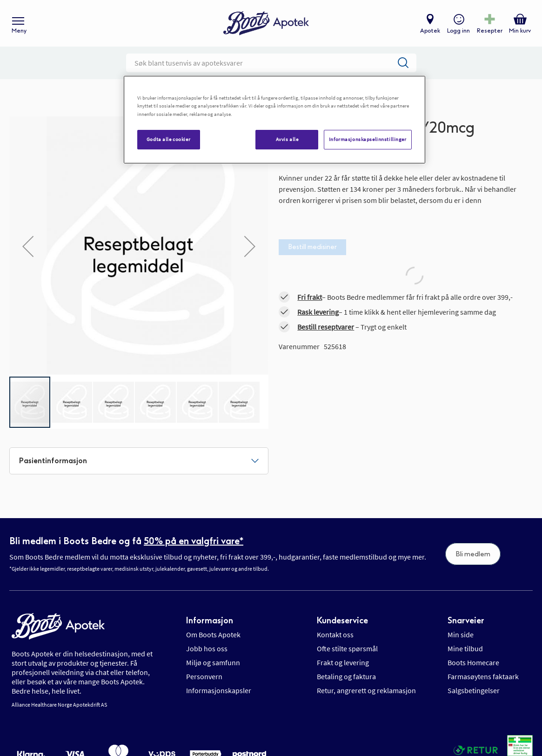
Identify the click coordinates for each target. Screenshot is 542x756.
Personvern (204, 676)
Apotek (430, 31)
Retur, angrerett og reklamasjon (366, 690)
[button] (28, 246)
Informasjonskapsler (219, 690)
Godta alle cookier (168, 139)
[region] (274, 119)
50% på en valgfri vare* (194, 541)
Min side (461, 634)
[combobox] (271, 63)
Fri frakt (310, 297)
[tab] (139, 461)
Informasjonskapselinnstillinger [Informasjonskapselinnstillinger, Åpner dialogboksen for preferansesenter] (368, 139)
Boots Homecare (473, 662)
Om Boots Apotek (213, 634)
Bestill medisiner (312, 247)
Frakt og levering (343, 662)
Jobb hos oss (207, 648)
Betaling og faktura (346, 676)
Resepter (490, 31)
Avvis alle (287, 139)
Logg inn (458, 31)
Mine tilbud (465, 648)
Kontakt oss (335, 634)
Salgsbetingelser (474, 690)
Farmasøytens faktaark (483, 676)
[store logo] (266, 24)
